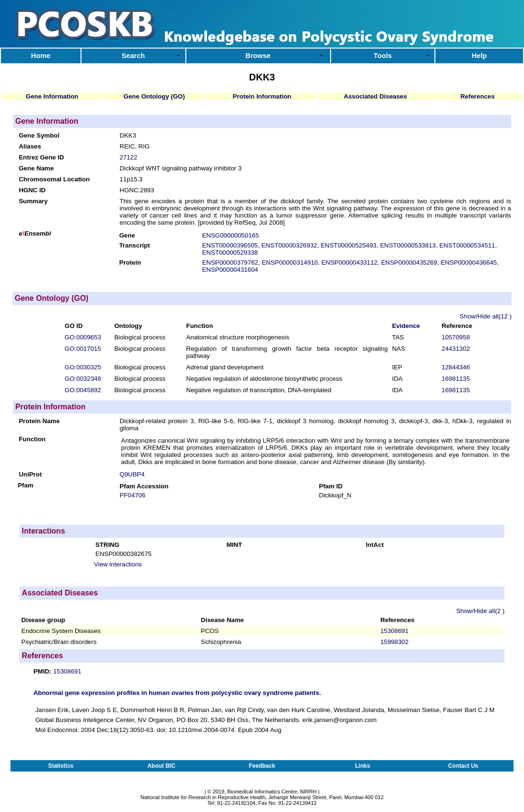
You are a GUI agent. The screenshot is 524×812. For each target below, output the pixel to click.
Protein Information (262, 96)
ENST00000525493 (348, 245)
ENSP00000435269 (409, 262)
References (477, 96)
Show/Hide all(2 (479, 611)
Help (479, 56)
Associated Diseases (376, 96)
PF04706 (132, 495)
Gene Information (52, 96)
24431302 (456, 349)
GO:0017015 (83, 349)
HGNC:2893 (137, 190)
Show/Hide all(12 (484, 316)
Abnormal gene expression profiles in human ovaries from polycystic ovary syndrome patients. (177, 693)
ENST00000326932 (289, 245)
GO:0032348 (83, 379)
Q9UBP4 (132, 474)
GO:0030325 (83, 367)
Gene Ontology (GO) (154, 96)
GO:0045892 (83, 390)
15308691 (394, 631)
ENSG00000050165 (230, 235)
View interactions (118, 564)
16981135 (456, 379)
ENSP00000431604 (230, 270)
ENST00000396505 (230, 245)
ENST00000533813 (408, 245)
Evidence (406, 326)
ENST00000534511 (467, 245)
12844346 (456, 367)
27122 (128, 157)
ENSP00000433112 (350, 262)
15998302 (394, 642)
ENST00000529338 (230, 253)
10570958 (456, 337)
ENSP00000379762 (230, 262)
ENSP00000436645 (469, 262)
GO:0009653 (83, 337)
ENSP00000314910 (290, 262)
